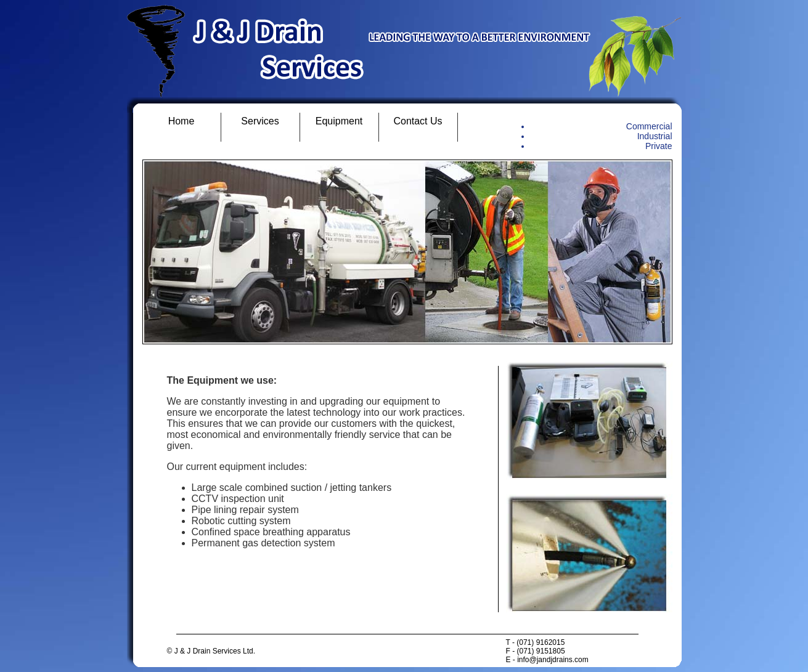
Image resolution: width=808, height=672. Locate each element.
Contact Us (418, 121)
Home (182, 121)
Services (260, 121)
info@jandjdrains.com (553, 660)
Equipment (339, 121)
